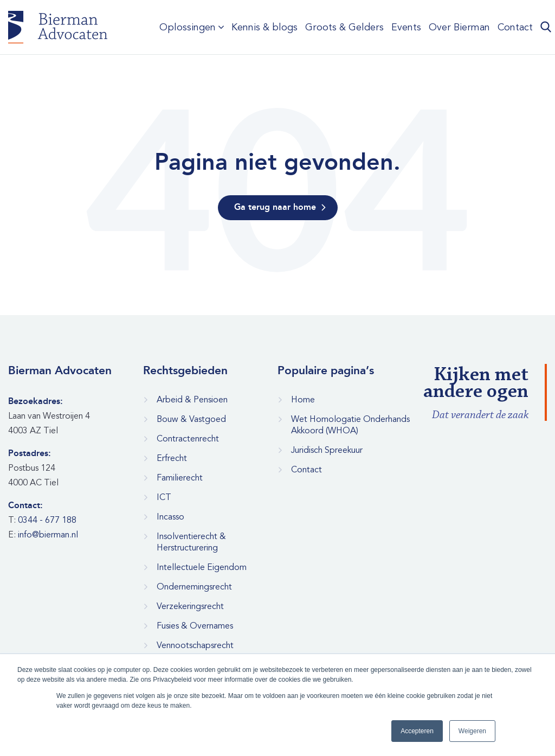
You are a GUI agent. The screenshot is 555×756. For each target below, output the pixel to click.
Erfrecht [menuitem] (172, 458)
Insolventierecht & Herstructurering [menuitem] (191, 542)
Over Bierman (459, 27)
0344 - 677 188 (47, 520)
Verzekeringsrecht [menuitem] (190, 606)
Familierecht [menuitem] (180, 478)
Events (406, 27)
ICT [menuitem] (164, 497)
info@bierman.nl (48, 535)
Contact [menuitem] (306, 470)
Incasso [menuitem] (170, 517)
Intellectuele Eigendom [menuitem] (202, 567)
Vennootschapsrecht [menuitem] (195, 645)
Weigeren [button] (472, 731)
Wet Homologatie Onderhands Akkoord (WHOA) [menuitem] (350, 425)
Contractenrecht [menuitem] (188, 439)
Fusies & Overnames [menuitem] (195, 626)
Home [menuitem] (303, 400)
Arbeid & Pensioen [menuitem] (192, 400)
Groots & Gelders (344, 27)
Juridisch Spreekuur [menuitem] (327, 450)
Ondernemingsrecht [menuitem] (194, 587)
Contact (515, 27)
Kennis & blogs (264, 27)
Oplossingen (188, 27)
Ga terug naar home (275, 207)
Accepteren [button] (417, 731)
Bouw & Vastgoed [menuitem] (191, 419)
